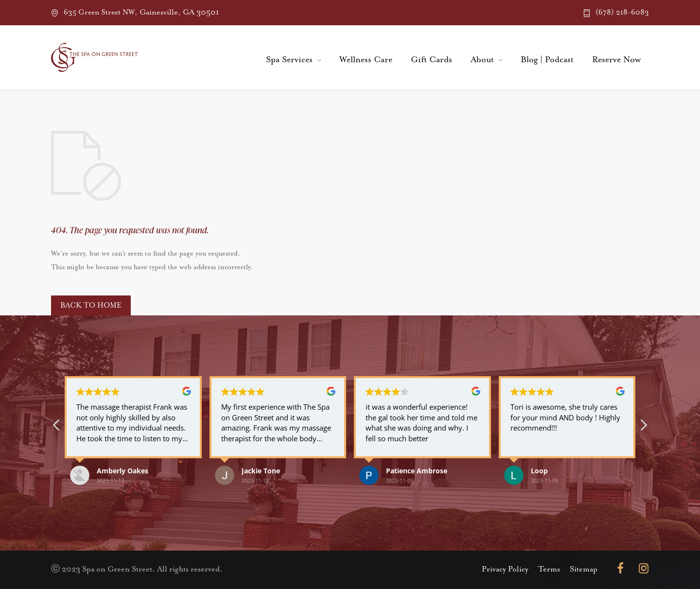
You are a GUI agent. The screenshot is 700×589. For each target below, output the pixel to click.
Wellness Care (366, 60)
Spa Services (289, 60)
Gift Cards (431, 60)
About (482, 60)
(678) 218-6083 (622, 12)
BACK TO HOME (91, 305)
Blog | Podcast (547, 60)
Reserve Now (616, 60)
